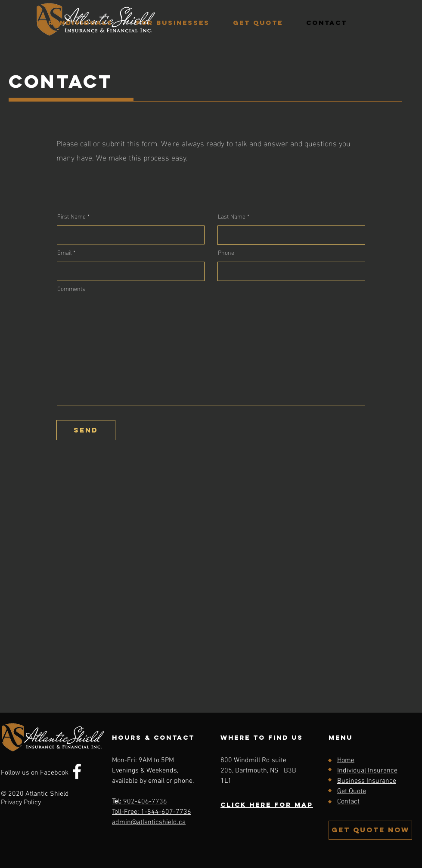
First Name (71, 216)
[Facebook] (77, 771)
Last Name (232, 216)
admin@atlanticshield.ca (149, 822)
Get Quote (352, 791)
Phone (226, 252)
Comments (71, 288)
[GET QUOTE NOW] (370, 830)
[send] (86, 430)
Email (64, 252)
